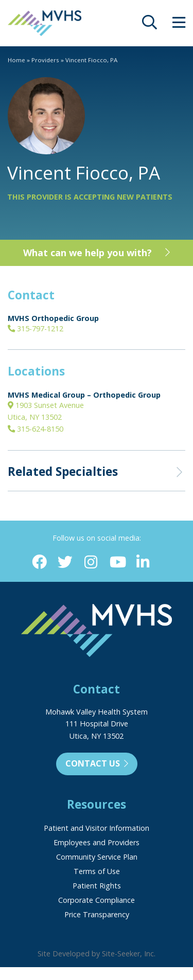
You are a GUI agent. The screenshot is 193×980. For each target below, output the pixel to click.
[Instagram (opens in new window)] (91, 563)
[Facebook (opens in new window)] (39, 563)
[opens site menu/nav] (179, 25)
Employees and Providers (97, 842)
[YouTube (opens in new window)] (117, 563)
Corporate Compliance (97, 900)
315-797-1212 (36, 328)
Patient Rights (97, 886)
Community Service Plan (97, 857)
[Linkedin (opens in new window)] (143, 563)
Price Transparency (97, 914)
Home (16, 60)
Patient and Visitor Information (97, 828)
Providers (45, 60)
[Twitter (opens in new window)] (65, 563)
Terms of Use (97, 871)
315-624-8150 (36, 429)
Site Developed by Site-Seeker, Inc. (97, 954)
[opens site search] (150, 25)
